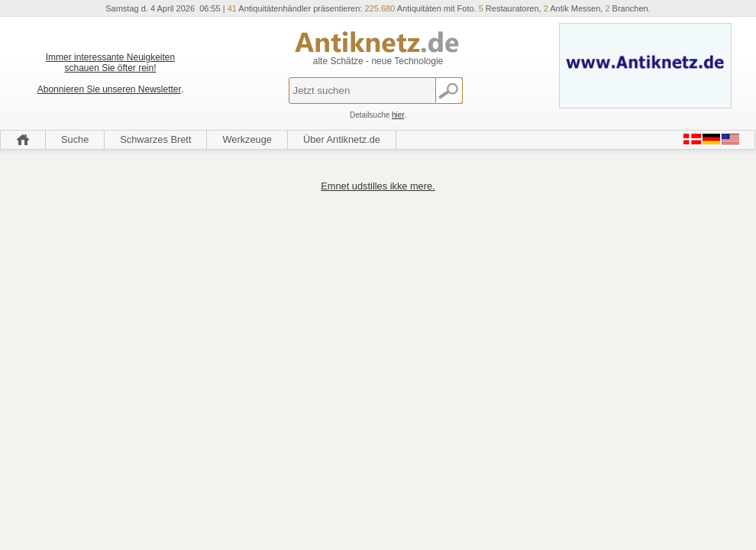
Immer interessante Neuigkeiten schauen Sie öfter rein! (110, 63)
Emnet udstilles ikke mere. (378, 186)
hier (398, 115)
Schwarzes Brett (155, 139)
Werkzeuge (247, 139)
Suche (75, 139)
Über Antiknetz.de (342, 139)
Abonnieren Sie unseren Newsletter (109, 89)
